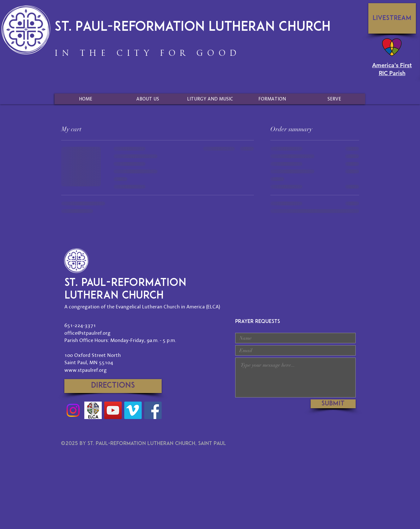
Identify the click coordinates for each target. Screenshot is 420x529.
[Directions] (113, 386)
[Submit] (333, 404)
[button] (148, 99)
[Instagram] (73, 410)
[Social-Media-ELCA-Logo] (93, 410)
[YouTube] (113, 410)
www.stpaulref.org (86, 370)
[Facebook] (153, 410)
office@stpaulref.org (87, 333)
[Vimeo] (133, 410)
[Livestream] (392, 18)
